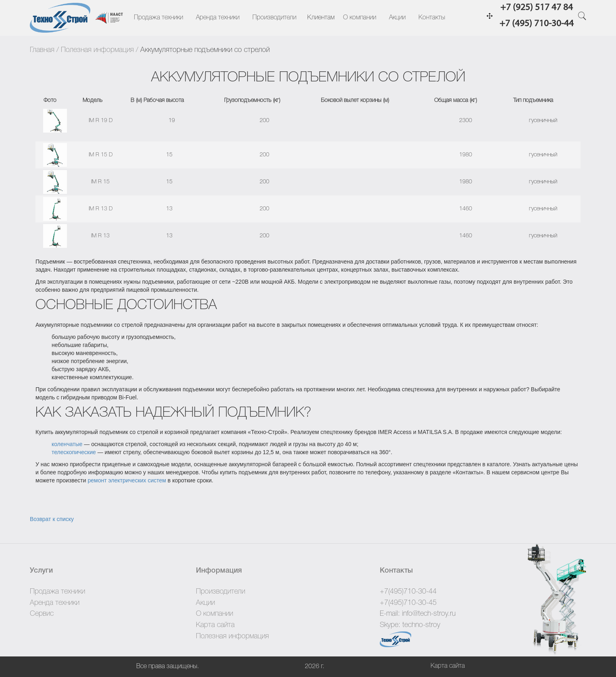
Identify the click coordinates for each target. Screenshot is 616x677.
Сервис (42, 614)
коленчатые (67, 444)
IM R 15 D (101, 155)
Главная (42, 50)
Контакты (432, 18)
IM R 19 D (101, 121)
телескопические (74, 452)
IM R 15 (100, 182)
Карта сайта (215, 625)
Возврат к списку (52, 519)
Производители (274, 18)
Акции (397, 18)
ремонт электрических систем (127, 480)
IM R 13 (100, 236)
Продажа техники (158, 18)
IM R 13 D (101, 209)
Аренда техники (218, 18)
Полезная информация (97, 50)
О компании (360, 18)
